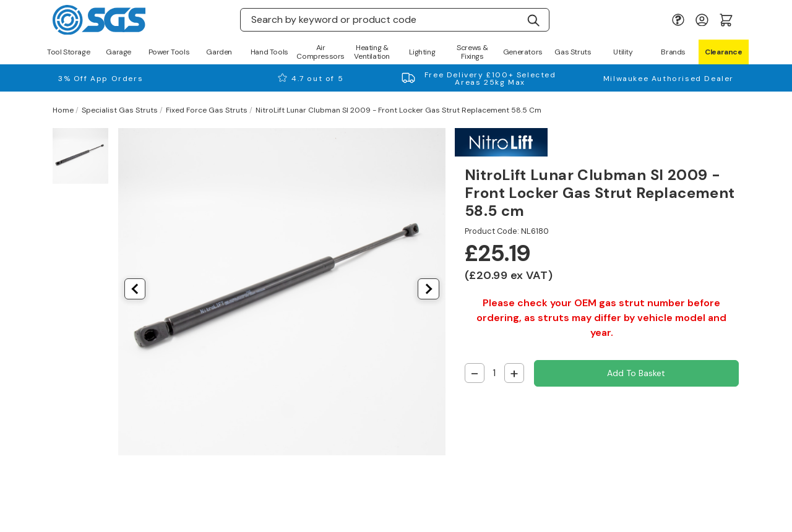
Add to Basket (636, 373)
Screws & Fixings (472, 52)
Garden (219, 52)
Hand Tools (269, 52)
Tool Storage (68, 52)
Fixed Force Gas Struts (207, 110)
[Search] (533, 20)
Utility (623, 52)
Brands (673, 52)
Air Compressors (321, 52)
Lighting (422, 52)
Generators (523, 52)
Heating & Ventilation (372, 52)
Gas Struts (573, 52)
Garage (118, 52)
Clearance (723, 52)
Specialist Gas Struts (120, 110)
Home (63, 110)
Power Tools (169, 52)
